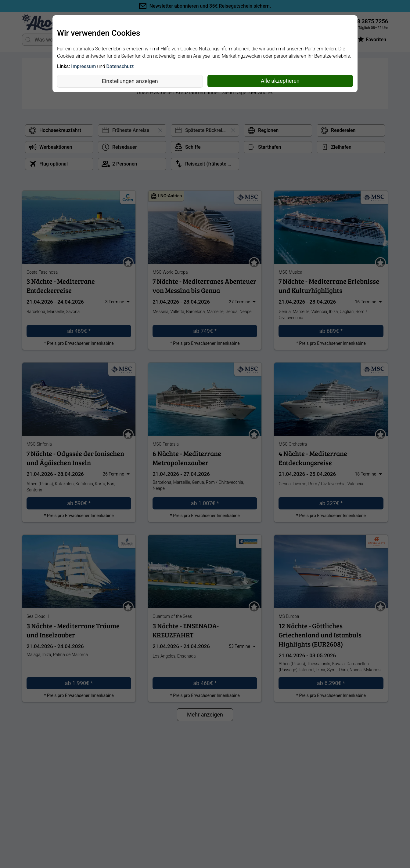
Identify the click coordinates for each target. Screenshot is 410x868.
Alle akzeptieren (280, 81)
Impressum (83, 66)
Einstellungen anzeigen (130, 81)
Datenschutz (120, 66)
